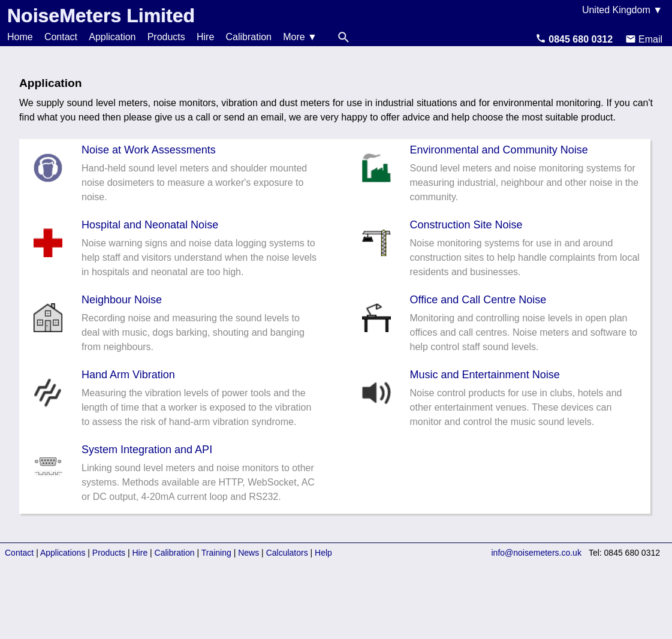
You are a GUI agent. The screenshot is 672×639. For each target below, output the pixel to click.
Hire (205, 37)
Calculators (287, 553)
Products (166, 37)
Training (216, 553)
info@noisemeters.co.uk (537, 553)
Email (644, 39)
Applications (63, 553)
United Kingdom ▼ (622, 10)
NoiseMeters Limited (101, 16)
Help (323, 553)
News (248, 553)
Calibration (249, 37)
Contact (61, 37)
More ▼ (300, 37)
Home (20, 37)
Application (112, 37)
